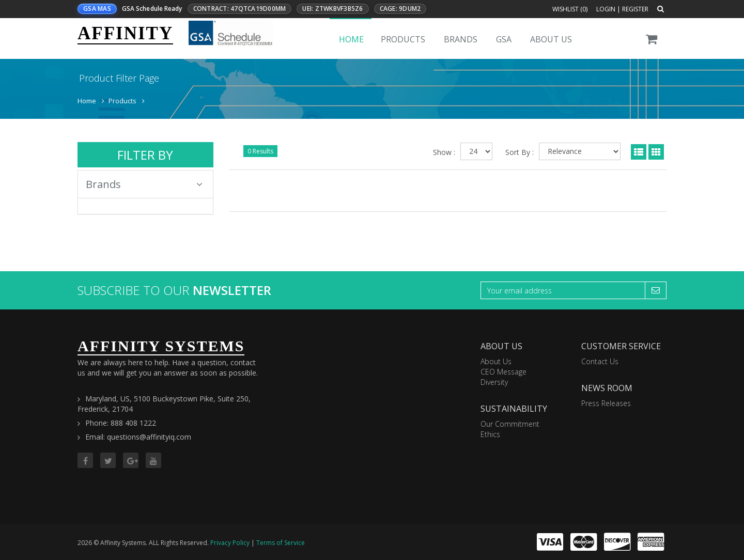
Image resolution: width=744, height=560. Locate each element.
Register (635, 9)
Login (606, 9)
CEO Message (503, 372)
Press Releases (606, 403)
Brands (461, 39)
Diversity (494, 382)
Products (403, 39)
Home (351, 39)
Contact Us (600, 361)
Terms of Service (281, 543)
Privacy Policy (230, 543)
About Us (551, 39)
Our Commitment (510, 424)
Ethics (490, 434)
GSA (504, 39)
